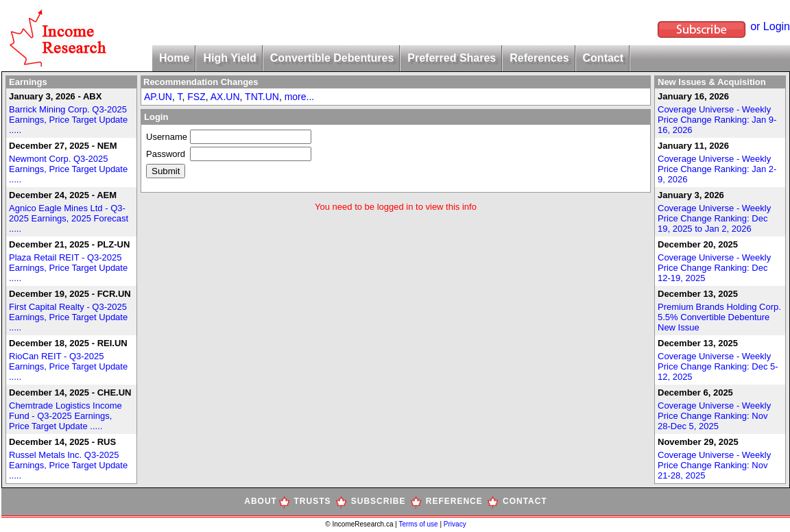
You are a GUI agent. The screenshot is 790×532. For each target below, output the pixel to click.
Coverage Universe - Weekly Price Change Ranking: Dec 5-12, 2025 (718, 366)
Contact (603, 58)
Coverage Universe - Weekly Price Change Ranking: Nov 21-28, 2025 (714, 465)
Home (174, 58)
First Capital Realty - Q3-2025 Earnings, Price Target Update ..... (68, 317)
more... (300, 97)
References (539, 58)
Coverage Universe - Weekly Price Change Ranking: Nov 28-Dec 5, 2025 (714, 416)
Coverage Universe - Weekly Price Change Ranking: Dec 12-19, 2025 (714, 268)
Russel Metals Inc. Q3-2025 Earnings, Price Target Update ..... (68, 465)
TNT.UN (262, 97)
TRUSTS (313, 501)
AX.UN (225, 97)
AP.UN (158, 97)
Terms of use (419, 524)
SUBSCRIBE (379, 501)
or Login (770, 26)
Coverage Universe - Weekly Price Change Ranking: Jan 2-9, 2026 (717, 169)
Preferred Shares (452, 58)
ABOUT (261, 501)
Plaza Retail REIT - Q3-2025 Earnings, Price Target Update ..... (68, 268)
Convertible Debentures (332, 58)
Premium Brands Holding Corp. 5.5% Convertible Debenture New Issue (719, 317)
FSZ (196, 97)
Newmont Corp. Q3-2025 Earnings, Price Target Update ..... (68, 169)
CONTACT (525, 501)
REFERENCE (454, 501)
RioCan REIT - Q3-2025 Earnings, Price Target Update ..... (68, 366)
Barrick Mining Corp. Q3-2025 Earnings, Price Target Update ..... (68, 120)
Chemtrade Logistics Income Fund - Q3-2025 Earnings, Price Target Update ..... (65, 416)
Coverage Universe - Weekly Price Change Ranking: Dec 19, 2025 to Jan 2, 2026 (714, 218)
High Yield (229, 58)
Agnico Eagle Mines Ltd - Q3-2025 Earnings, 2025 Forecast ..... (69, 218)
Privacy (455, 524)
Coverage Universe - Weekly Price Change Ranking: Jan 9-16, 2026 (717, 120)
